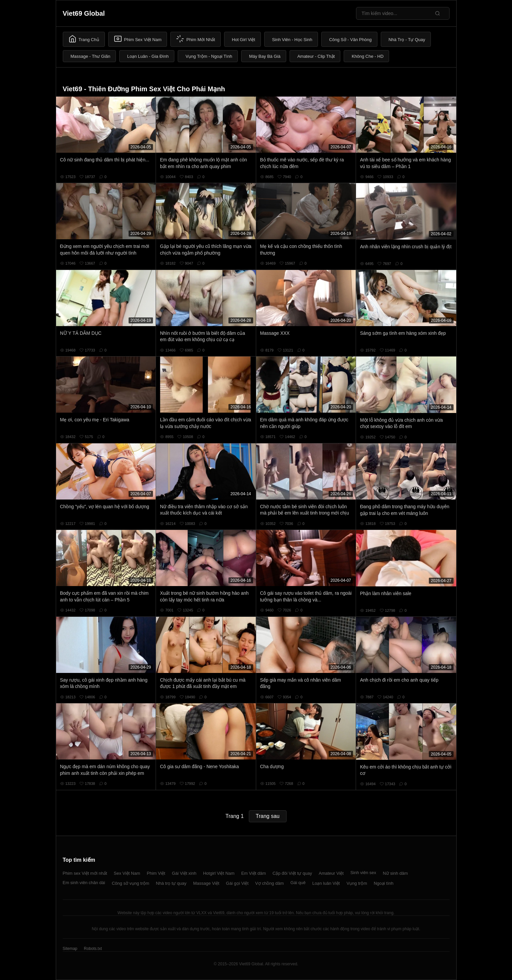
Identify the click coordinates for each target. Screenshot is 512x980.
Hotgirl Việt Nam (219, 873)
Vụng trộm (357, 883)
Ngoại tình (384, 883)
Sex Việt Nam (127, 873)
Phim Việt (156, 873)
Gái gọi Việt (237, 883)
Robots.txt (93, 949)
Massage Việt (206, 883)
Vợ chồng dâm (269, 883)
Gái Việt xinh (184, 873)
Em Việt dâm (253, 873)
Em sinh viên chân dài (84, 883)
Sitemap (70, 949)
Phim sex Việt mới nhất (85, 873)
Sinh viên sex (363, 873)
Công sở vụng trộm (131, 883)
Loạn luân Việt (326, 883)
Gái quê (298, 883)
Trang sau (268, 816)
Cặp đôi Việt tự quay (292, 873)
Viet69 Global (84, 13)
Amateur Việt (331, 873)
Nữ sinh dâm (395, 873)
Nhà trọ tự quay (171, 883)
